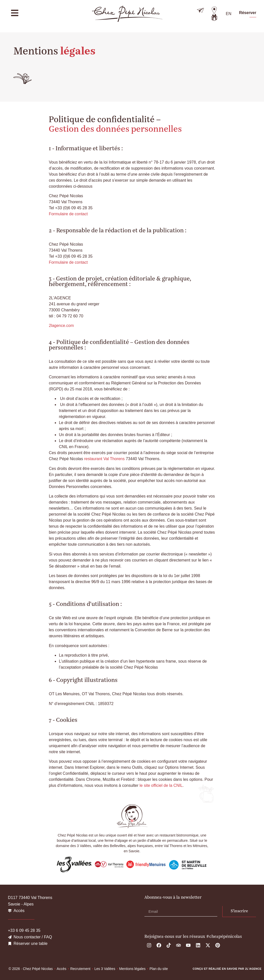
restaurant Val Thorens (104, 459)
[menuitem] (229, 14)
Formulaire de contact (68, 214)
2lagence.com (61, 326)
